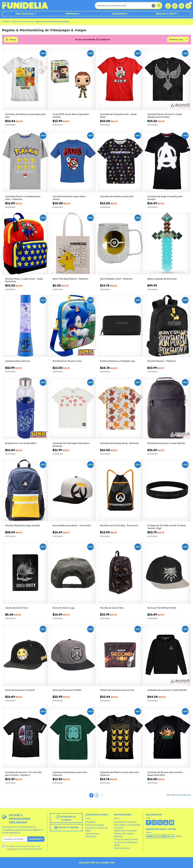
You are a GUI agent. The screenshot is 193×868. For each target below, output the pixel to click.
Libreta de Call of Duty (17, 608)
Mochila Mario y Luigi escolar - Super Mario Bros (24, 280)
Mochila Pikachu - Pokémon (162, 361)
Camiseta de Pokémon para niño (117, 196)
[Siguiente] (102, 795)
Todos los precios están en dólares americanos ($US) (126, 842)
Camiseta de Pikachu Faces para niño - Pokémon (120, 774)
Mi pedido (90, 822)
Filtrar (13, 40)
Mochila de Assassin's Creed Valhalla (166, 443)
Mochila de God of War (112, 608)
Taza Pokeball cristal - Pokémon (116, 279)
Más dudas (91, 836)
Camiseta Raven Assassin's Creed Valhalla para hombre (165, 116)
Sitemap (118, 836)
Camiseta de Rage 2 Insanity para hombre (165, 198)
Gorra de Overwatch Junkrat (20, 690)
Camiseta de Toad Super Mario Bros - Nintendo (72, 445)
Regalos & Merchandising (23, 21)
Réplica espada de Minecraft (162, 279)
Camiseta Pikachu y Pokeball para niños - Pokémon (23, 198)
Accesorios (119, 14)
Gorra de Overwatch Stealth (67, 690)
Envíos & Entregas (95, 825)
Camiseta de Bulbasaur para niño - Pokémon (70, 774)
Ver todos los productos (179, 795)
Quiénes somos (122, 848)
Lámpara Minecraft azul (17, 361)
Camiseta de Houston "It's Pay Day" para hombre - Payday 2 (24, 774)
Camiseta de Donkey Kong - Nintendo (119, 443)
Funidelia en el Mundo (125, 822)
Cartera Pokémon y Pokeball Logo (118, 361)
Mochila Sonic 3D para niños (67, 361)
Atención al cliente (66, 818)
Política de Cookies (124, 834)
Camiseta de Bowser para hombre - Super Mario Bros (165, 774)
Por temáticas (25, 14)
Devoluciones (92, 834)
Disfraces (72, 14)
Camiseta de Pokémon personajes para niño (25, 116)
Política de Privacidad (125, 831)
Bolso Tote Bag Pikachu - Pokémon (70, 279)
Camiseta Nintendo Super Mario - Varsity (70, 198)
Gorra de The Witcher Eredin (162, 608)
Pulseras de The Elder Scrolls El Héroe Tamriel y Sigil (166, 527)
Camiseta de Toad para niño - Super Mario (118, 116)
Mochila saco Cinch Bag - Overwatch (119, 525)
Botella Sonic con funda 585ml (21, 443)
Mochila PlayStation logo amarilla (22, 525)
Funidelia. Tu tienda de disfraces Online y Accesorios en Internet (25, 5)
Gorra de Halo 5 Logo (64, 608)
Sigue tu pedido (66, 828)
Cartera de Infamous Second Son (117, 690)
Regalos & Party (166, 14)
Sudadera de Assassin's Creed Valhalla (167, 690)
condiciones (12, 849)
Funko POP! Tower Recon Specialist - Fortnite (71, 116)
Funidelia (6, 21)
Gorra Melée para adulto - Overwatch (72, 525)
